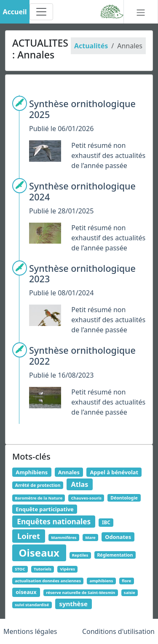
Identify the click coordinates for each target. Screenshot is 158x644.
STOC (20, 569)
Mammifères (64, 538)
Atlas (80, 484)
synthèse (73, 604)
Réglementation (115, 555)
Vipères (68, 569)
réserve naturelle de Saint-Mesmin (80, 593)
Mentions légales (30, 631)
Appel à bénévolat (114, 472)
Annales (69, 472)
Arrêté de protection (38, 485)
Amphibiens (32, 472)
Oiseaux (39, 553)
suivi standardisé (32, 605)
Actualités (91, 46)
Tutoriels (43, 569)
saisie (130, 593)
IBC (106, 522)
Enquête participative (44, 509)
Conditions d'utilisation (118, 631)
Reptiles (80, 555)
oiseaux (26, 592)
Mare (90, 538)
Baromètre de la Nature (39, 498)
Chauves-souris (87, 498)
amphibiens (101, 581)
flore (126, 581)
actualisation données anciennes (48, 581)
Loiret (29, 536)
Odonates (118, 537)
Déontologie (124, 498)
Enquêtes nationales (54, 522)
